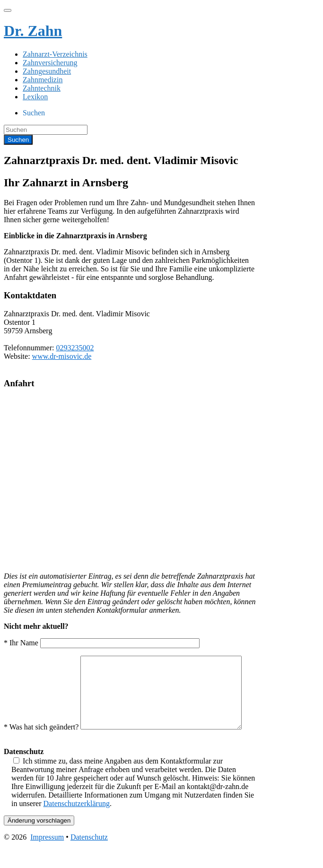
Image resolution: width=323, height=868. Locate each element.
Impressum (47, 860)
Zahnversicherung (50, 63)
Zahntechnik (42, 88)
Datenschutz (89, 860)
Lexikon (35, 97)
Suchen (34, 113)
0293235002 (75, 348)
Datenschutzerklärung (77, 826)
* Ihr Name (102, 643)
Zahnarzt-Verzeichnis (55, 54)
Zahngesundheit (47, 71)
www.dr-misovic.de (62, 356)
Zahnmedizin (43, 80)
